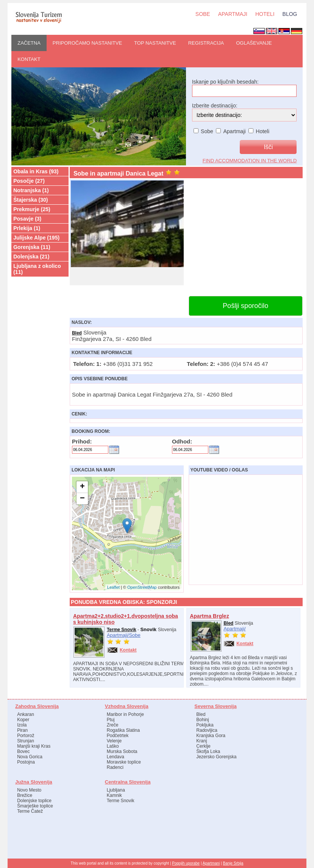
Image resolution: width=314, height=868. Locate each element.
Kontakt (29, 59)
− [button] (82, 499)
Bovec (23, 751)
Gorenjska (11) (32, 247)
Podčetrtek (118, 736)
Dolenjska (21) (31, 257)
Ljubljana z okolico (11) (37, 269)
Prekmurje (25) (32, 209)
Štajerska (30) (30, 200)
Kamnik (114, 795)
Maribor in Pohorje (125, 714)
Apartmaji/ (118, 635)
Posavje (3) (27, 219)
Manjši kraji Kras (34, 746)
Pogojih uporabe (186, 863)
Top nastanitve (155, 43)
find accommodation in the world (250, 161)
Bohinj (202, 720)
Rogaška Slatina (123, 730)
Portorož (26, 736)
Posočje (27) (29, 181)
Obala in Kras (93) (36, 171)
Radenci (115, 767)
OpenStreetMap (142, 587)
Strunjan (26, 741)
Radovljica (207, 730)
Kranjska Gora (211, 736)
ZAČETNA (29, 43)
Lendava (116, 757)
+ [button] (82, 487)
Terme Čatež (30, 811)
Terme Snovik (122, 630)
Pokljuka (205, 725)
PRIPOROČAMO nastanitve (87, 43)
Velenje (114, 741)
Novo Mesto (29, 790)
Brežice (25, 795)
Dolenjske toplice (34, 801)
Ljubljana (116, 790)
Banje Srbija (233, 863)
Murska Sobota (122, 751)
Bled (77, 333)
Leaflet (113, 587)
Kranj (202, 741)
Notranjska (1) (31, 190)
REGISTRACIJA (206, 43)
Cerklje (203, 746)
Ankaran (26, 714)
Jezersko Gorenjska (216, 757)
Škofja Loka (208, 751)
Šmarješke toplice (35, 806)
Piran (22, 730)
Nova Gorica (30, 757)
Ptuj (111, 720)
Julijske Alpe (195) (36, 238)
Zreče (113, 725)
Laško (113, 746)
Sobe (134, 635)
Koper (23, 720)
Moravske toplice (124, 762)
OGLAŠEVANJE (254, 43)
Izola (22, 725)
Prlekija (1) (27, 228)
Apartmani (211, 863)
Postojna (26, 762)
